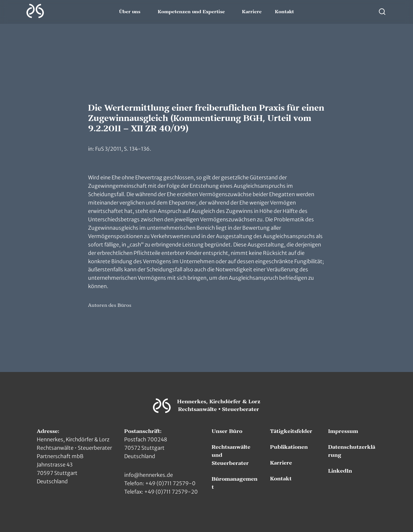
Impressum (343, 431)
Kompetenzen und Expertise (191, 12)
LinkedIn (340, 471)
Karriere (252, 12)
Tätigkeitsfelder (291, 431)
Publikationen (289, 447)
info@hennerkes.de (149, 475)
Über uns (130, 12)
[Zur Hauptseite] (35, 11)
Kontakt (284, 12)
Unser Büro (227, 431)
